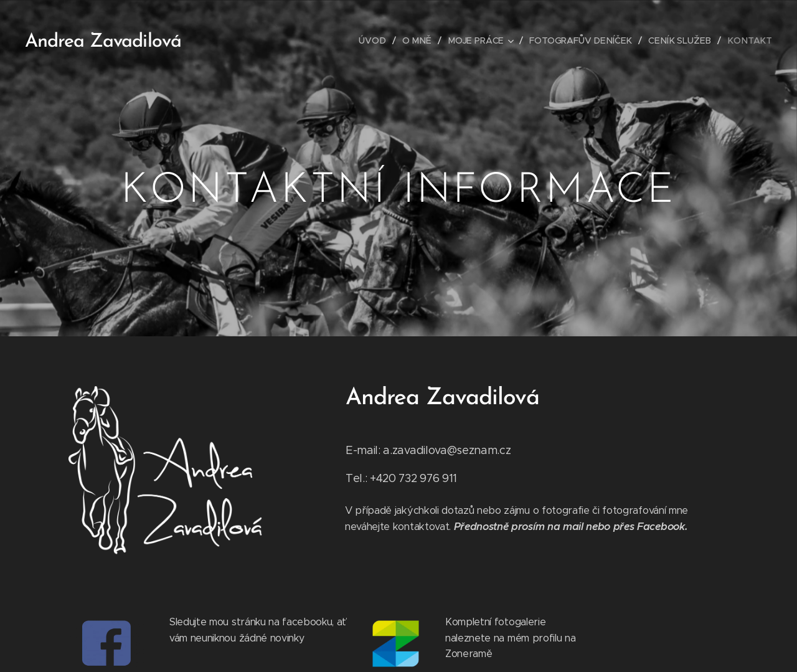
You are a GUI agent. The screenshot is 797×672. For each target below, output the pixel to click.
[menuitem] (383, 40)
